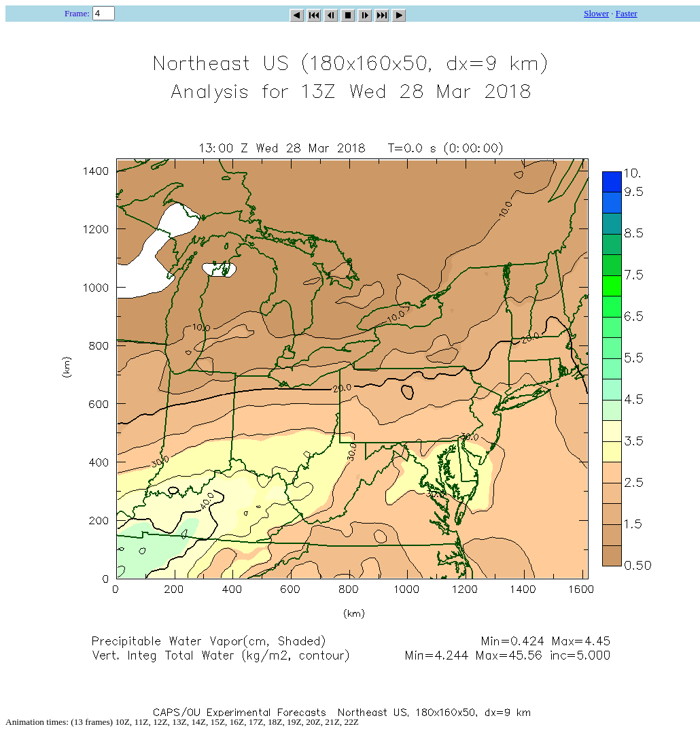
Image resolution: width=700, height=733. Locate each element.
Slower (596, 13)
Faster (627, 13)
